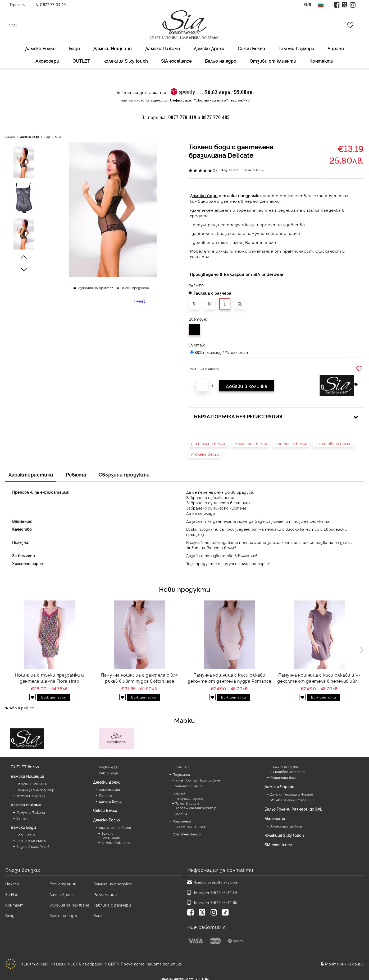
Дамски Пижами (163, 48)
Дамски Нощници (113, 48)
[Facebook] (192, 913)
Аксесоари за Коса (286, 826)
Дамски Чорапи (279, 786)
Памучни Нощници (32, 784)
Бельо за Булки (286, 767)
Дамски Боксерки (116, 842)
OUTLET (81, 61)
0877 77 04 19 (53, 4)
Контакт (15, 905)
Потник (106, 795)
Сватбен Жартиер (289, 772)
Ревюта (76, 474)
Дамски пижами (26, 805)
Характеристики (31, 474)
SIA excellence (278, 845)
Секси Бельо (252, 48)
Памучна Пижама (31, 812)
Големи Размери (297, 48)
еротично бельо (291, 443)
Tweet (139, 301)
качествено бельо (333, 443)
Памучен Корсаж (190, 799)
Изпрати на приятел (96, 288)
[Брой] (202, 386)
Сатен (22, 818)
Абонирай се (22, 708)
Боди (75, 48)
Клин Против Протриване (198, 780)
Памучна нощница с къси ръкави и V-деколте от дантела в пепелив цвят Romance (319, 678)
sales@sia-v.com (223, 882)
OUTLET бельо (25, 767)
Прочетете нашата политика (151, 962)
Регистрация (63, 884)
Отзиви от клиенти (273, 61)
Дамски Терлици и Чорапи (292, 794)
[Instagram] (215, 913)
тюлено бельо (205, 454)
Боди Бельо (53, 137)
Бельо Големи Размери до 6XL (293, 809)
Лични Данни (62, 894)
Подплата (181, 774)
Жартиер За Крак (190, 827)
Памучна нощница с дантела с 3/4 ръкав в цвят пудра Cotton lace (139, 678)
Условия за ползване (69, 905)
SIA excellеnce (176, 61)
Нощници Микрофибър (35, 790)
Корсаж (179, 793)
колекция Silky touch (126, 61)
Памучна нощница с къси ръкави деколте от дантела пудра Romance (229, 678)
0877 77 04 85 (224, 902)
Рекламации (105, 894)
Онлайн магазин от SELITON (185, 975)
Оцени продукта (135, 288)
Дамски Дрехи (209, 48)
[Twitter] (203, 913)
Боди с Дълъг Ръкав (33, 846)
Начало (10, 137)
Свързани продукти (124, 474)
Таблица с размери (213, 293)
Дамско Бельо (40, 48)
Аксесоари (47, 61)
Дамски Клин (110, 790)
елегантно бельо (250, 443)
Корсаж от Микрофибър (196, 808)
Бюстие (180, 814)
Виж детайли (54, 697)
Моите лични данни (344, 962)
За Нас (12, 894)
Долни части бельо (115, 827)
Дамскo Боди (29, 137)
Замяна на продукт (113, 884)
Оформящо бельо (284, 777)
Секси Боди (109, 773)
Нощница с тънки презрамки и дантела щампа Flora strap (50, 678)
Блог (98, 915)
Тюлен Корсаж (187, 803)
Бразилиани (111, 838)
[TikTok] (226, 913)
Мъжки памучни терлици (291, 800)
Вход (10, 915)
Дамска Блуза (110, 801)
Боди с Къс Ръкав (31, 841)
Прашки (182, 767)
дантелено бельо (208, 443)
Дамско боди (204, 195)
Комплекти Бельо (188, 786)
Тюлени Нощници (31, 796)
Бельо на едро (221, 61)
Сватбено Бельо (187, 834)
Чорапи (336, 48)
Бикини (108, 833)
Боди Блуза (108, 767)
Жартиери (182, 821)
